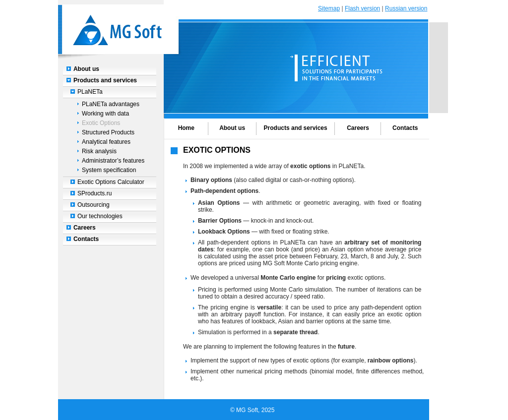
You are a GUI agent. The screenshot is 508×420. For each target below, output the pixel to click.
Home (186, 128)
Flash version (362, 8)
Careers (85, 228)
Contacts (86, 239)
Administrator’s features (113, 161)
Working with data (105, 114)
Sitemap (329, 8)
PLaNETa (90, 92)
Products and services (105, 80)
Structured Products (108, 132)
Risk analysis (99, 151)
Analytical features (106, 142)
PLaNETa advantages (111, 104)
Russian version (406, 8)
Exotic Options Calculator (111, 182)
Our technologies (100, 216)
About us (86, 69)
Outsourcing (94, 205)
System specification (109, 170)
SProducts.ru (95, 193)
